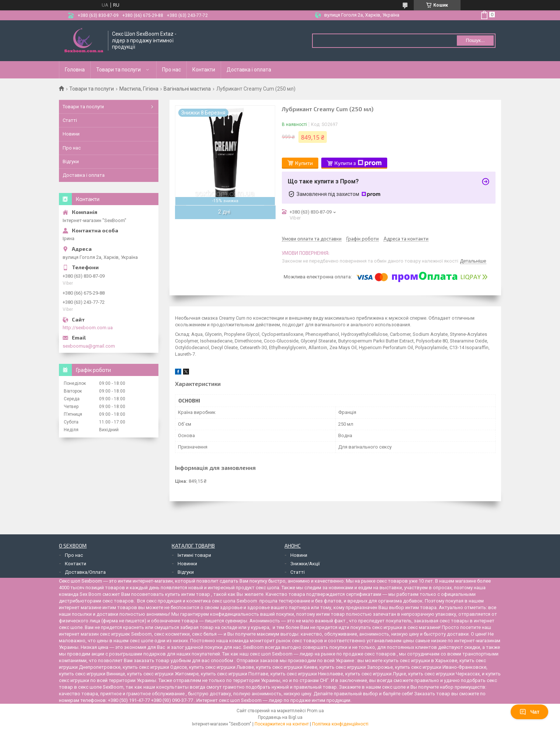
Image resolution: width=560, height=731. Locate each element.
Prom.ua (315, 711)
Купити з (358, 163)
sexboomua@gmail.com (89, 346)
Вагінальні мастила (187, 89)
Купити (304, 163)
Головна (75, 70)
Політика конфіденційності (340, 724)
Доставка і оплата (249, 70)
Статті (70, 120)
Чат (529, 712)
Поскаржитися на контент (282, 724)
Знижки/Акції (305, 564)
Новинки (187, 564)
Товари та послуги (118, 70)
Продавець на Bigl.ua (280, 717)
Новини (71, 134)
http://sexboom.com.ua (88, 328)
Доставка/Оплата (85, 572)
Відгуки (71, 161)
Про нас (171, 70)
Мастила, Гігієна (139, 89)
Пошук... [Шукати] (475, 40)
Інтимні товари (194, 555)
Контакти (204, 70)
